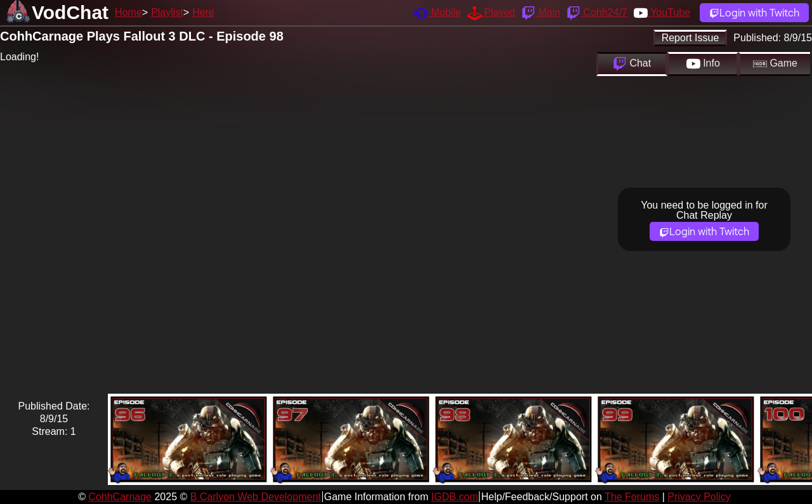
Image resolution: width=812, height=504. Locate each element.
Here (203, 12)
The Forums (632, 497)
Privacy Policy (699, 497)
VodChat (70, 12)
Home (128, 12)
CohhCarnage (120, 497)
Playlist (167, 12)
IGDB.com (455, 497)
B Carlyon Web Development (256, 497)
